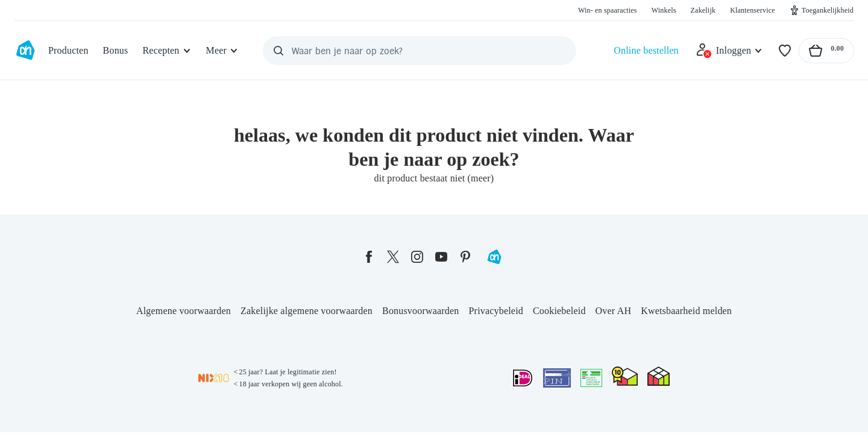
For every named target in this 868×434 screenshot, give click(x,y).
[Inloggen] (729, 51)
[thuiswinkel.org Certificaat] (625, 376)
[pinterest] (465, 257)
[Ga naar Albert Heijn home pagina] (25, 51)
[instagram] (417, 257)
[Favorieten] (785, 51)
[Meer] (223, 51)
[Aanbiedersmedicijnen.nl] (591, 378)
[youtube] (441, 257)
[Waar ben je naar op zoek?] (420, 51)
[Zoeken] (278, 51)
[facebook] (369, 257)
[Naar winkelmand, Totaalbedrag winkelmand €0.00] (826, 51)
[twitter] (393, 257)
